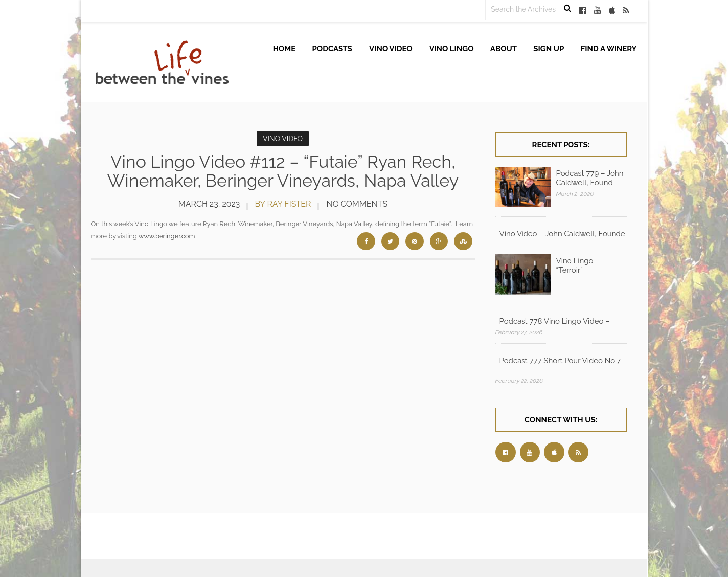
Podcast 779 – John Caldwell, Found (590, 178)
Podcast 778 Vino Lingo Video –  (556, 321)
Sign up (549, 49)
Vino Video (391, 49)
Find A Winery (609, 49)
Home (284, 49)
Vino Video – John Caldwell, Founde (562, 234)
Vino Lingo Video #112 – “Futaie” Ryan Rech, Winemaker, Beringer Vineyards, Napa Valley (283, 171)
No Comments (357, 204)
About (504, 49)
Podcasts (332, 49)
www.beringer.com (167, 236)
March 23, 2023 (209, 204)
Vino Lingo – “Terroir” (578, 265)
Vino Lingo (451, 49)
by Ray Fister (283, 204)
